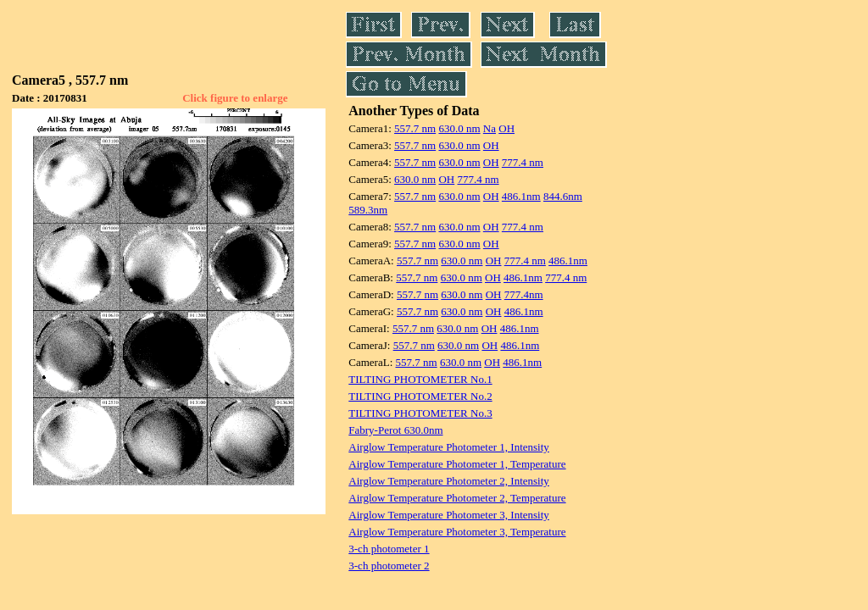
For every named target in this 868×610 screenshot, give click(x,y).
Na (490, 128)
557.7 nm (415, 128)
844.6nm (563, 196)
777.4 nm (523, 162)
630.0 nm (459, 128)
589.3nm (368, 210)
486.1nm (521, 196)
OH (506, 128)
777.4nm (524, 294)
